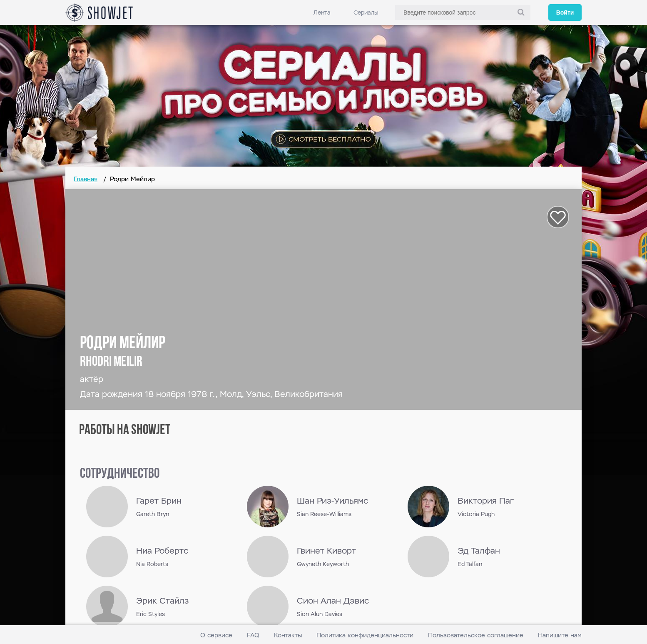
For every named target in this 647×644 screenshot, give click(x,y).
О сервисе (216, 635)
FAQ (253, 635)
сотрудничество (120, 474)
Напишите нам (560, 635)
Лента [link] (322, 12)
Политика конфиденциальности (365, 635)
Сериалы (366, 12)
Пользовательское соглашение (476, 635)
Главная (86, 179)
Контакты (288, 635)
